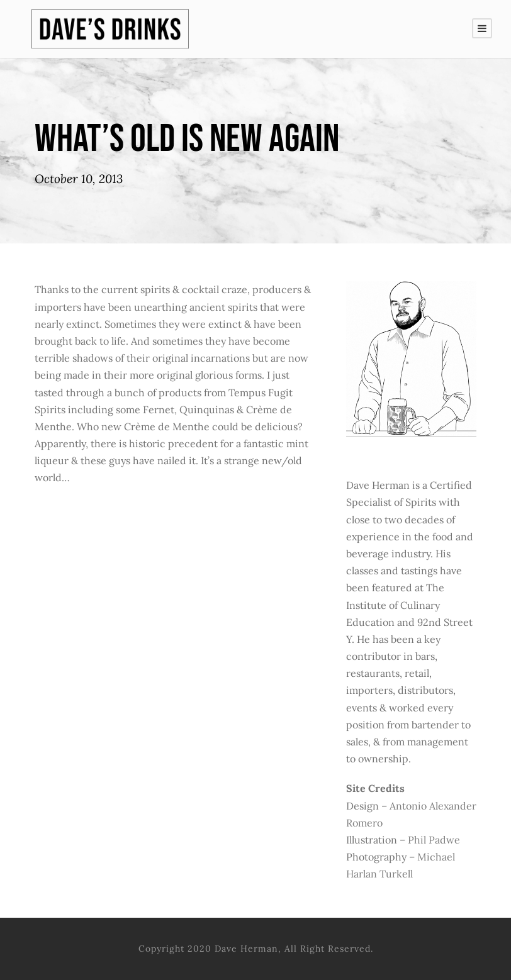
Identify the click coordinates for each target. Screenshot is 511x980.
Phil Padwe (434, 840)
